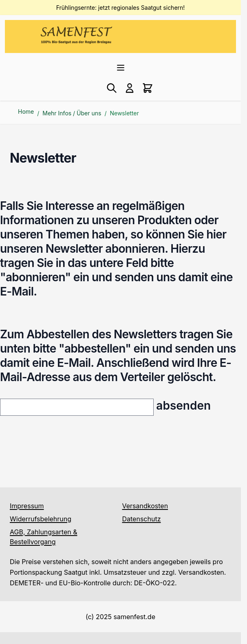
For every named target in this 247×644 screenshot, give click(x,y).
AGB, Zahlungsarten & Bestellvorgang (43, 537)
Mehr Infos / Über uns (72, 113)
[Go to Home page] (76, 35)
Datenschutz (142, 519)
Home (26, 111)
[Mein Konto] (130, 88)
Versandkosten (145, 506)
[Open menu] (121, 68)
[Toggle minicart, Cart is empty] (148, 88)
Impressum (27, 506)
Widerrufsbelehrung (41, 519)
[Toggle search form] (112, 88)
